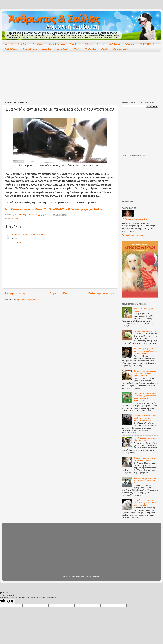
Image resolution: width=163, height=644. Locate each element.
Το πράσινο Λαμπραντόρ (145, 331)
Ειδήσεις (130, 44)
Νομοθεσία (63, 49)
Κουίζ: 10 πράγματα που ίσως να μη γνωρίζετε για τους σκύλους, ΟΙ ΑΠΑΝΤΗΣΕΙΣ (145, 397)
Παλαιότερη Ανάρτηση (102, 293)
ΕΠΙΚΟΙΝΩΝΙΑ (147, 44)
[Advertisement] (60, 77)
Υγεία (77, 49)
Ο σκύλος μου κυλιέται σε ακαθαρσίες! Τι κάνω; (145, 459)
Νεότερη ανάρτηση (17, 293)
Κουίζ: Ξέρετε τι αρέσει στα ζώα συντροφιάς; (146, 439)
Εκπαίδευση (30, 49)
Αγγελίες (23, 44)
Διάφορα (115, 44)
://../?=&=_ (54, 209)
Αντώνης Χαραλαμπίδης (136, 219)
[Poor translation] (11, 601)
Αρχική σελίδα (58, 293)
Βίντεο (101, 44)
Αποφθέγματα (57, 44)
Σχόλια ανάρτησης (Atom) (28, 300)
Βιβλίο (88, 44)
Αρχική (9, 44)
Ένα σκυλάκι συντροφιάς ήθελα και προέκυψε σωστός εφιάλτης (145, 373)
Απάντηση (17, 243)
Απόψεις (75, 44)
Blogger (96, 576)
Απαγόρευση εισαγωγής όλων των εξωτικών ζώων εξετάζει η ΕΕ (145, 503)
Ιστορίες (47, 49)
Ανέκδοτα (38, 44)
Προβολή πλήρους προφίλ (133, 235)
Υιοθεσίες (91, 49)
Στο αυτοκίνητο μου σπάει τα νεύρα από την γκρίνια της (145, 480)
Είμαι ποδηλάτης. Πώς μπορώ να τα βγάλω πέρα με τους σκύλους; (145, 351)
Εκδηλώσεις (11, 49)
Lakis (15, 235)
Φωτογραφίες (121, 49)
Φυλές (105, 49)
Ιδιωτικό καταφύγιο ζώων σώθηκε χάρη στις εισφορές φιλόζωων (145, 418)
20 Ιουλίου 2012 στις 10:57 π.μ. (32, 235)
